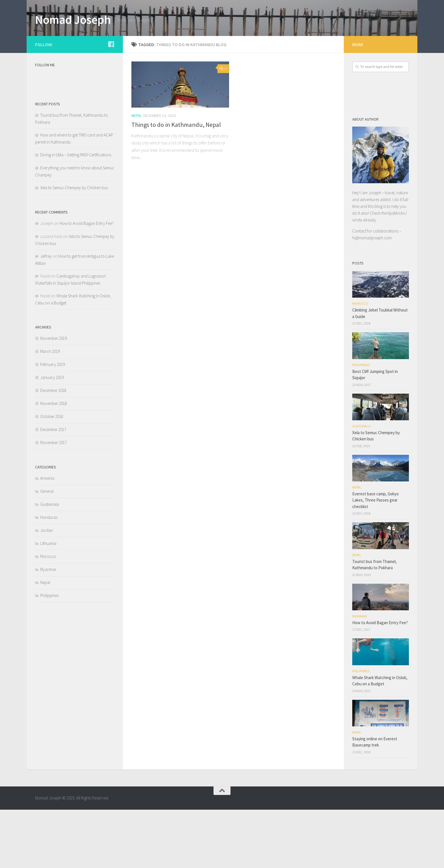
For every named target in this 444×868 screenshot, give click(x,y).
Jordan (47, 589)
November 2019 (54, 397)
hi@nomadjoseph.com (372, 296)
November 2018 (54, 462)
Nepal (136, 174)
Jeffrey (46, 314)
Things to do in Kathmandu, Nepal (176, 183)
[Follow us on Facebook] (111, 103)
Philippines (49, 654)
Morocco (48, 615)
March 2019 (50, 410)
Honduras (49, 576)
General (47, 550)
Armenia (47, 537)
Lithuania (48, 602)
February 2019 (53, 423)
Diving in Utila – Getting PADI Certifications (76, 213)
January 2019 (52, 436)
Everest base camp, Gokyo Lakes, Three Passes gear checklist (375, 558)
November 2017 (54, 501)
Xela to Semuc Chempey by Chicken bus (74, 246)
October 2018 (52, 475)
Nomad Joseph (73, 20)
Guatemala (50, 563)
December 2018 (53, 449)
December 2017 (53, 488)
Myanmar (48, 628)
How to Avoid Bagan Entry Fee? (87, 282)
